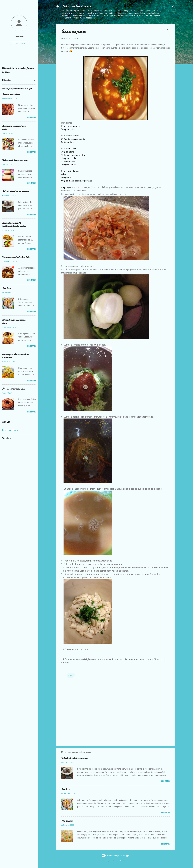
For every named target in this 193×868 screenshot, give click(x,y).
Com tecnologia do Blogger (116, 856)
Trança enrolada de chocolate (16, 257)
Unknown (19, 37)
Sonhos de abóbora (11, 95)
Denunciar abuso (10, 430)
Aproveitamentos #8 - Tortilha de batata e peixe (14, 224)
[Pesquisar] (174, 7)
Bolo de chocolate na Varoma (75, 758)
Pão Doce (66, 790)
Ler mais (166, 781)
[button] (168, 30)
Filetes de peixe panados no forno (14, 321)
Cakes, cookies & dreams (77, 6)
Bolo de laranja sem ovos (14, 389)
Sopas (71, 675)
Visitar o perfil (19, 43)
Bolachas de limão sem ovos (15, 160)
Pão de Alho (67, 821)
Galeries (123, 861)
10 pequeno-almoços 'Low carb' (14, 127)
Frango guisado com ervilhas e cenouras (15, 356)
